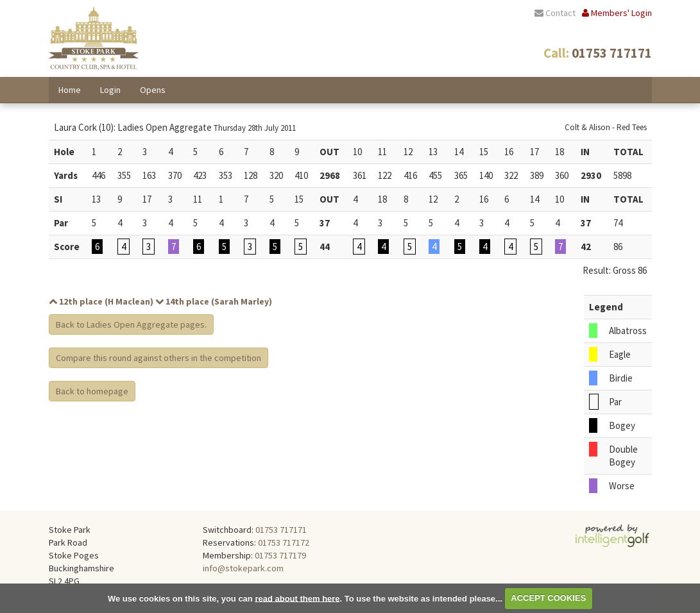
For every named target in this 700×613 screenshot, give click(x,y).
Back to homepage (92, 391)
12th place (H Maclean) (101, 301)
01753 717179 (280, 555)
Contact (555, 13)
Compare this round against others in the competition (158, 358)
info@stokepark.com (243, 568)
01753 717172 (284, 542)
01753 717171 (281, 530)
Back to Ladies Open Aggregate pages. (131, 324)
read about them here (297, 598)
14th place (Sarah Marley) (214, 301)
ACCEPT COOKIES (548, 598)
